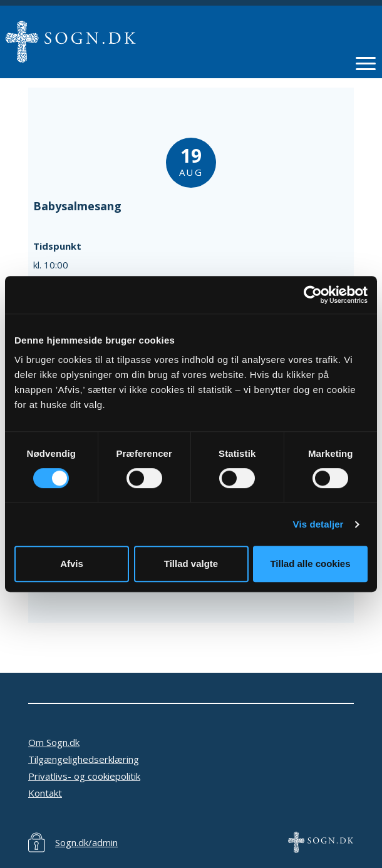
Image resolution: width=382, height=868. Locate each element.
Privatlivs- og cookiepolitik (84, 776)
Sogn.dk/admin (86, 842)
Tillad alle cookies (310, 564)
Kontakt (45, 793)
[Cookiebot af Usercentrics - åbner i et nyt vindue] (313, 295)
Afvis (72, 564)
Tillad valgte (191, 564)
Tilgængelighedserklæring (84, 759)
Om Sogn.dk (54, 742)
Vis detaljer (318, 524)
